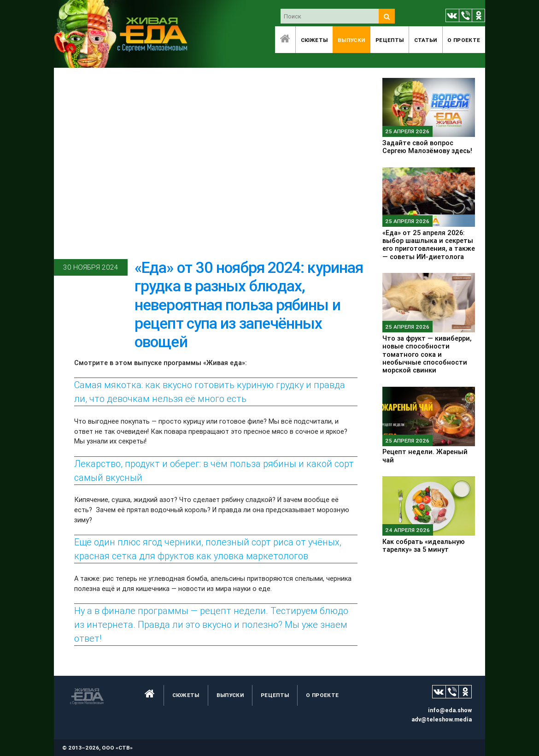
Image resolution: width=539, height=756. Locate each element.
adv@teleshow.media (442, 719)
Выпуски (351, 40)
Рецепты (390, 40)
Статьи (426, 40)
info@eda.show (450, 710)
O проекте (464, 40)
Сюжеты (314, 40)
